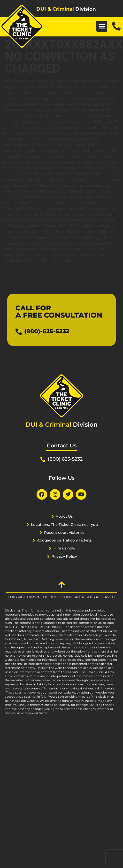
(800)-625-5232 (47, 331)
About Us (64, 516)
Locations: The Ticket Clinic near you (64, 524)
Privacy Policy (64, 556)
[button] (102, 26)
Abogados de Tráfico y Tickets (64, 540)
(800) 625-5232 (65, 459)
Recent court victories (64, 532)
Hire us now (64, 548)
